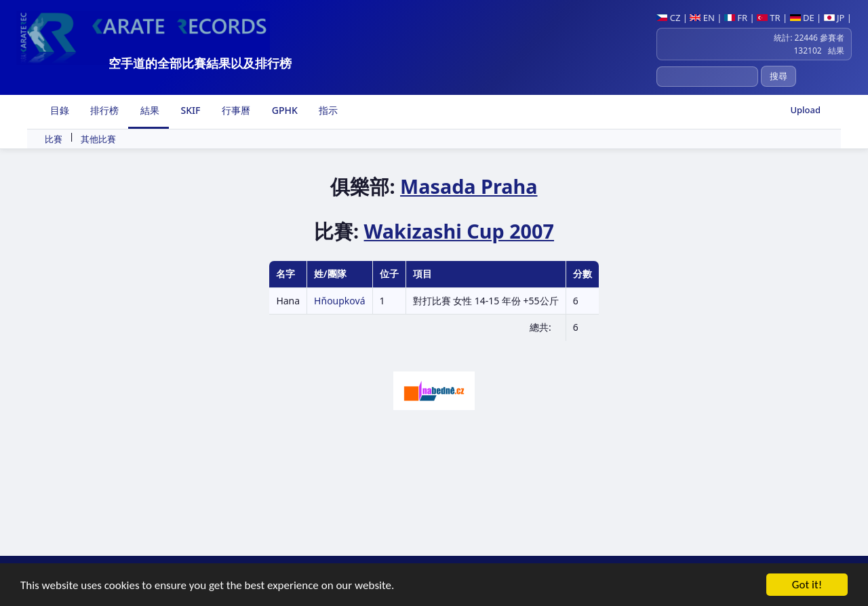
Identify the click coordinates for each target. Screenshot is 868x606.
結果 (149, 110)
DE (802, 18)
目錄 (58, 110)
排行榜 (104, 110)
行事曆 (235, 110)
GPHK (283, 110)
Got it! (807, 586)
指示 (328, 110)
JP (834, 18)
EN (702, 18)
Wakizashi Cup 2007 (459, 231)
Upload (805, 110)
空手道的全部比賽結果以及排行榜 (200, 63)
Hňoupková (339, 301)
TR (769, 18)
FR (736, 18)
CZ (668, 18)
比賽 (54, 139)
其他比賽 (98, 139)
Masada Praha (469, 186)
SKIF (190, 110)
